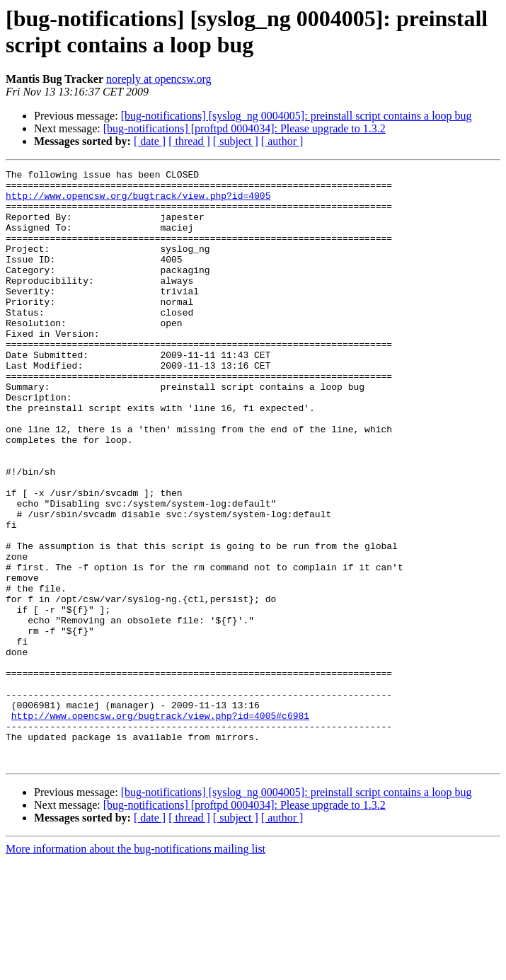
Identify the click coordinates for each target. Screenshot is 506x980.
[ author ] (282, 141)
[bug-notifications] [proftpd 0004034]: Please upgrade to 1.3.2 (245, 128)
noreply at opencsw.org (159, 79)
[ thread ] (189, 141)
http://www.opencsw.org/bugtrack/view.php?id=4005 (138, 202)
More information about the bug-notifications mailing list (136, 968)
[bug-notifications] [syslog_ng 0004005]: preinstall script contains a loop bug (297, 116)
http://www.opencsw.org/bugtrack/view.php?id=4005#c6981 (160, 826)
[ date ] (150, 141)
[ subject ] (236, 141)
